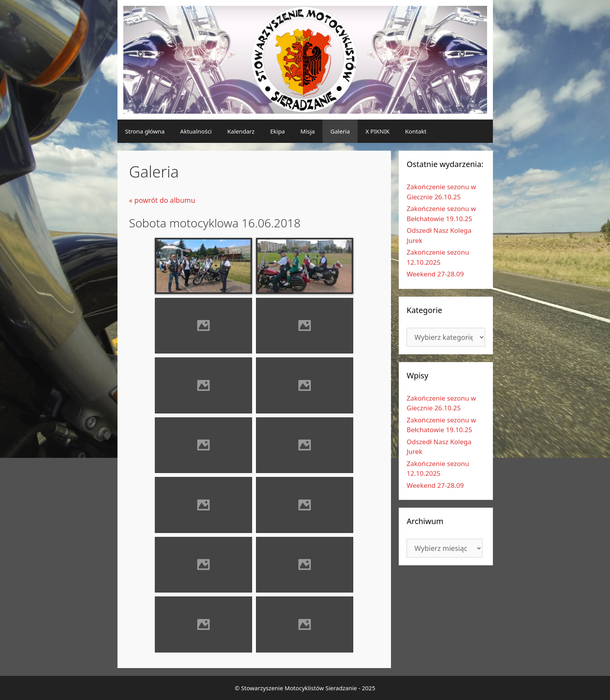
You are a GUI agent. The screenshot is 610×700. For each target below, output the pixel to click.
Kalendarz (241, 131)
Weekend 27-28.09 (435, 274)
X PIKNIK (377, 131)
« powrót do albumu (162, 200)
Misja (308, 131)
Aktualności (196, 131)
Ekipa (277, 131)
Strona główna (145, 131)
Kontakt (416, 131)
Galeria (340, 131)
